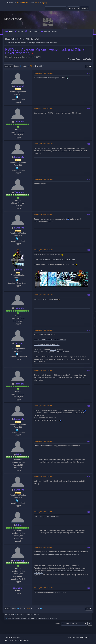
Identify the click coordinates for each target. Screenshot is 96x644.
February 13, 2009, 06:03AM (43, 588)
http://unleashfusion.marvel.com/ (47, 344)
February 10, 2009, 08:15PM (43, 108)
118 (40, 66)
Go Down (8, 66)
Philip (19, 270)
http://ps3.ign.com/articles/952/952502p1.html (57, 259)
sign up (44, 3)
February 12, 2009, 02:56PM (43, 406)
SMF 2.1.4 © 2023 (11, 640)
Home (9, 32)
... (25, 66)
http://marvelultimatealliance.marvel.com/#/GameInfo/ (58, 554)
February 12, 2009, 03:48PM (43, 476)
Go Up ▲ (88, 638)
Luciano (19, 343)
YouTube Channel (49, 32)
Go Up (7, 608)
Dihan (19, 454)
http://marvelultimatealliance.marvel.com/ (50, 340)
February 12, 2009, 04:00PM (43, 512)
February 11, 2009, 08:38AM (43, 144)
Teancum (19, 122)
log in (37, 3)
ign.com (53, 349)
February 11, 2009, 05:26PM (43, 214)
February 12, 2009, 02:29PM (43, 330)
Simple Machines (23, 640)
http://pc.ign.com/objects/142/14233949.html (51, 352)
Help (70, 638)
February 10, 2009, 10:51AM (43, 73)
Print (89, 66)
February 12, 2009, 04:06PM (43, 547)
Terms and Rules (78, 638)
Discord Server (32, 32)
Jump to (58, 623)
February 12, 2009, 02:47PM (43, 371)
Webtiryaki (16, 638)
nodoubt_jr (19, 561)
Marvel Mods (13, 19)
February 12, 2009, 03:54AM (43, 295)
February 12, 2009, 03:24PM (43, 441)
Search (19, 32)
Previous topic (74, 59)
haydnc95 (19, 86)
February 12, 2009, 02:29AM (43, 250)
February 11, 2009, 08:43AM (43, 179)
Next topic (86, 59)
